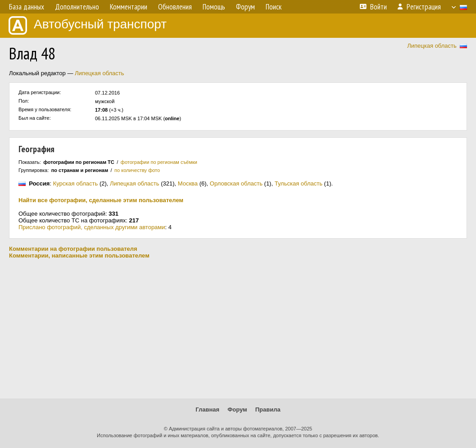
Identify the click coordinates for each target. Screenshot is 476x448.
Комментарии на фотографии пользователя (73, 249)
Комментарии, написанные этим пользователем (79, 256)
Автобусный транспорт (88, 25)
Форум (237, 410)
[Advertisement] (238, 329)
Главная (207, 410)
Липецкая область (432, 46)
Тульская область (299, 183)
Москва (188, 183)
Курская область (76, 183)
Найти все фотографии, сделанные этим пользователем (101, 200)
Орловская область (236, 183)
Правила (268, 410)
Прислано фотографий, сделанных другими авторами (92, 227)
